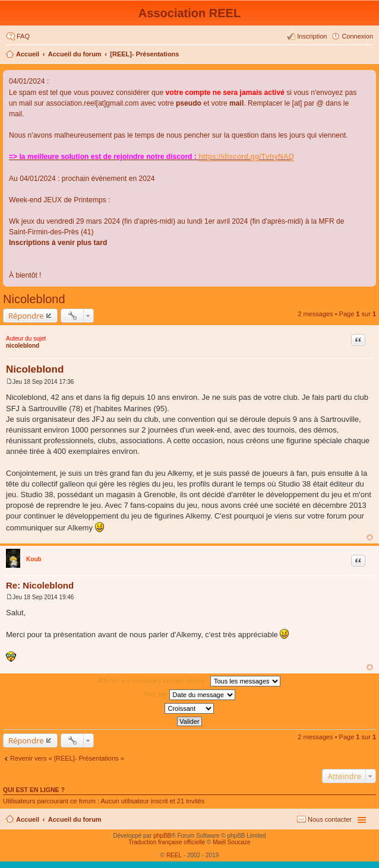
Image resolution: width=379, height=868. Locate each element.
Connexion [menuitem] (357, 36)
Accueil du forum (75, 54)
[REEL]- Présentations (144, 54)
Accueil (28, 54)
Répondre (26, 316)
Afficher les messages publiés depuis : (189, 681)
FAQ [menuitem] (23, 36)
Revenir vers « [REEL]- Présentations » (67, 758)
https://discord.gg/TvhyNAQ (246, 157)
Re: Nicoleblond (40, 585)
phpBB (162, 836)
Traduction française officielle (167, 842)
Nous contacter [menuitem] (330, 819)
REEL (174, 855)
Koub (34, 559)
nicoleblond (23, 346)
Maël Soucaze (231, 842)
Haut (370, 537)
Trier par (189, 695)
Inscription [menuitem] (312, 36)
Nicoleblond (34, 299)
